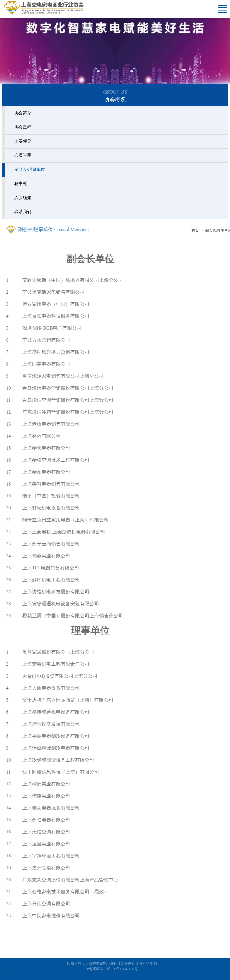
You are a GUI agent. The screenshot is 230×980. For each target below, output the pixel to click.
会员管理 (22, 155)
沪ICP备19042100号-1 (124, 969)
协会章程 (22, 127)
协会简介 (22, 113)
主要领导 (22, 141)
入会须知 (22, 198)
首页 (206, 230)
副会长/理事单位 (28, 169)
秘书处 (19, 184)
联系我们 (22, 212)
